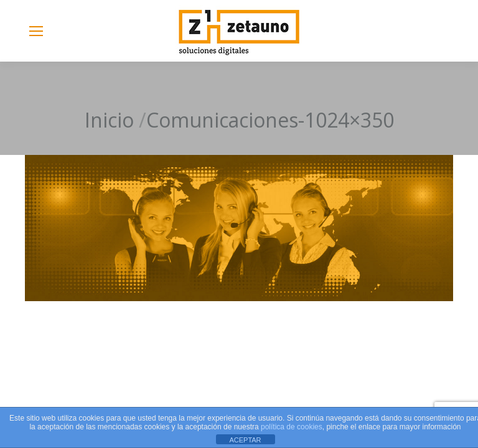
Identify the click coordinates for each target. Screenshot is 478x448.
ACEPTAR (245, 440)
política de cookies (292, 427)
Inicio (109, 120)
